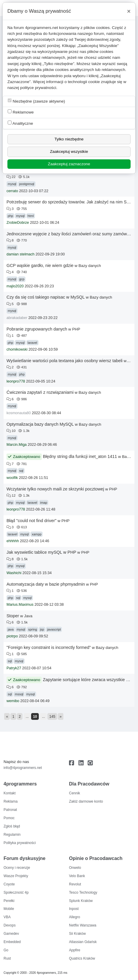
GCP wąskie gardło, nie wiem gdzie (40, 265)
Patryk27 (14, 668)
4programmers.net (42, 28)
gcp (22, 279)
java (11, 629)
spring (33, 629)
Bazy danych (90, 266)
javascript (54, 629)
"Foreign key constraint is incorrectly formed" (49, 647)
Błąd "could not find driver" (32, 521)
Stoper (13, 616)
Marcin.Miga (17, 445)
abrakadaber (17, 318)
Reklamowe (21, 112)
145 (52, 717)
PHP (76, 329)
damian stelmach (21, 254)
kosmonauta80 (19, 413)
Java (28, 616)
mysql (12, 184)
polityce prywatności (38, 88)
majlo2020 (15, 286)
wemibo (13, 701)
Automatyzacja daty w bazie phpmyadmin (46, 584)
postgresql (27, 184)
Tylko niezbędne (69, 139)
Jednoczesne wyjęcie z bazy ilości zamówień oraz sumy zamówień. (70, 234)
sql (21, 471)
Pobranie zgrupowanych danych (37, 329)
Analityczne (20, 123)
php (10, 216)
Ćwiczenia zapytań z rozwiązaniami (40, 392)
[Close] (129, 11)
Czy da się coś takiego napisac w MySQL (46, 297)
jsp (42, 629)
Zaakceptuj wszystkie (69, 152)
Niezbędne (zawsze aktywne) (36, 101)
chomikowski (17, 349)
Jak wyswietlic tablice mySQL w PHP (41, 552)
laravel (32, 343)
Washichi (14, 573)
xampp (37, 534)
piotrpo (12, 636)
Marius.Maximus (20, 605)
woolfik (12, 478)
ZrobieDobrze (18, 223)
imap (44, 503)
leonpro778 (16, 381)
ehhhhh (13, 541)
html (31, 216)
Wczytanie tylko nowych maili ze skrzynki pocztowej (55, 489)
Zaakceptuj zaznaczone (69, 164)
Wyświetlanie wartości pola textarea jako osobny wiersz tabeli (65, 361)
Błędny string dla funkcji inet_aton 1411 (80, 456)
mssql (19, 694)
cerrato (12, 191)
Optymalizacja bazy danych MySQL (40, 424)
